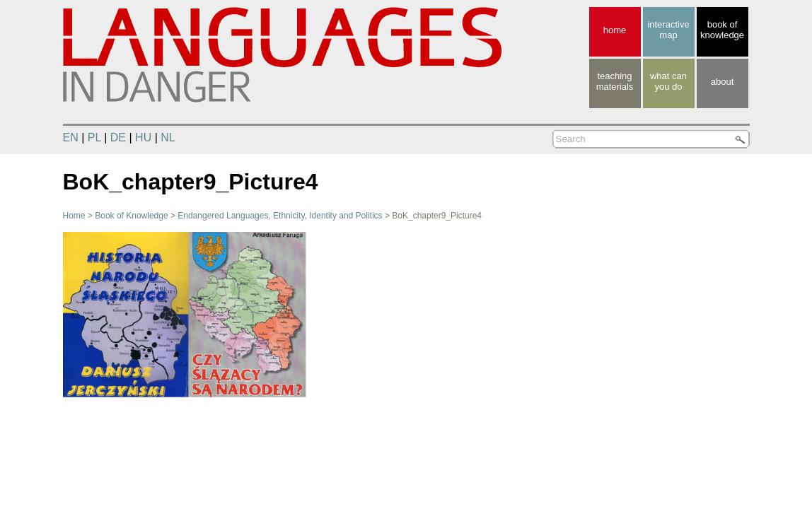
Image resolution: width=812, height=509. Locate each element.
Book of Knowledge (131, 216)
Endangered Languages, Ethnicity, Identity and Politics (280, 216)
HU (143, 138)
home (615, 30)
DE (118, 138)
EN (71, 138)
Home (74, 216)
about (723, 82)
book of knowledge (722, 30)
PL (94, 138)
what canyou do (668, 81)
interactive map (668, 30)
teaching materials (615, 81)
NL (168, 138)
